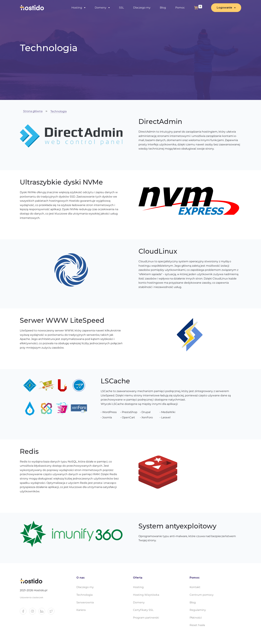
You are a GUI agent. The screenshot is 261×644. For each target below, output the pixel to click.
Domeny (101, 8)
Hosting (77, 8)
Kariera (81, 610)
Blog (163, 8)
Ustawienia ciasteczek (32, 597)
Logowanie (224, 8)
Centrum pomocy (202, 595)
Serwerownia (85, 602)
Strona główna (33, 111)
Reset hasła (197, 625)
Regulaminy (198, 610)
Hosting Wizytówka (146, 595)
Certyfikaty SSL (143, 610)
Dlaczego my (142, 8)
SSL (121, 8)
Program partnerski (146, 618)
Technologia (59, 111)
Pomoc (180, 8)
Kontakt (195, 587)
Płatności (196, 618)
